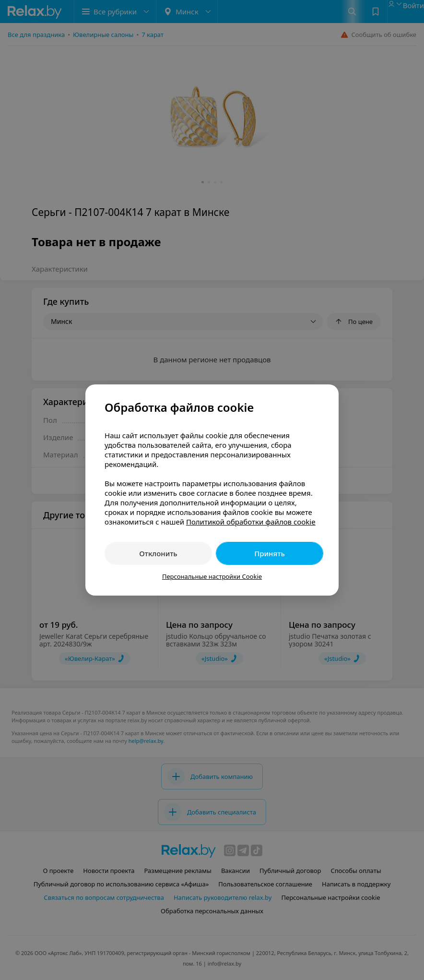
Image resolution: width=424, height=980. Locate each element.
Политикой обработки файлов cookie (251, 522)
